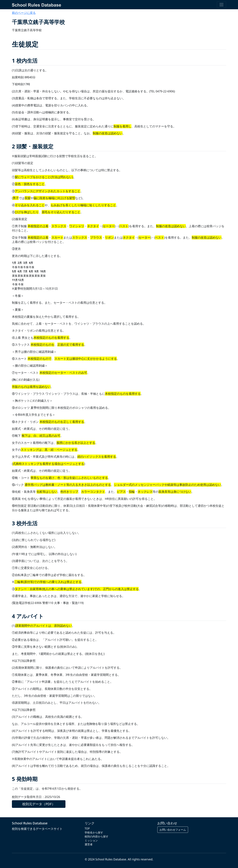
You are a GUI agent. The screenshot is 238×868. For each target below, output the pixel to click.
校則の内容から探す (97, 836)
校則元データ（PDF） (39, 804)
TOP (87, 829)
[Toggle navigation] (221, 5)
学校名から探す (94, 832)
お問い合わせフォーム (173, 830)
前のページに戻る (24, 13)
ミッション (91, 840)
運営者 (89, 844)
